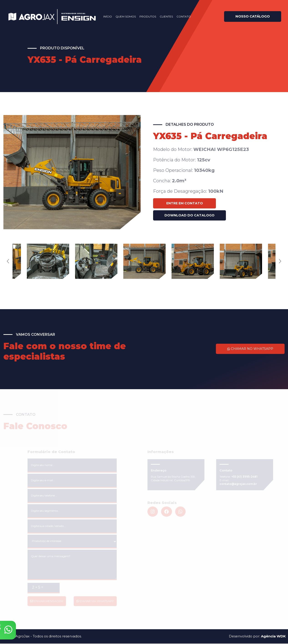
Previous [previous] (8, 261)
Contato (180, 16)
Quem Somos (122, 16)
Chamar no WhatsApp (250, 349)
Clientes (163, 16)
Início (104, 16)
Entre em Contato (185, 203)
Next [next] (280, 261)
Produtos (144, 16)
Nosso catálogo (249, 16)
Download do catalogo (189, 215)
